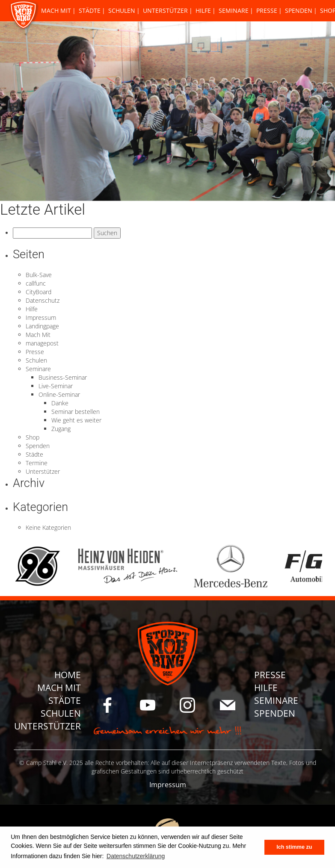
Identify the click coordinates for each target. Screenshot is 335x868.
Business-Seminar (63, 377)
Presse (267, 10)
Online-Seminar (59, 394)
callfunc (36, 283)
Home (68, 675)
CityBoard (39, 292)
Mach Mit (56, 10)
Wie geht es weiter (76, 420)
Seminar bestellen (76, 412)
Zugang (61, 429)
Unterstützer (165, 10)
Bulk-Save (39, 275)
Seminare (234, 10)
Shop (33, 437)
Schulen (122, 10)
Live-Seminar (56, 386)
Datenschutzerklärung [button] (136, 856)
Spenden (299, 10)
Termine (37, 463)
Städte (90, 10)
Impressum (41, 317)
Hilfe (203, 10)
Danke (60, 403)
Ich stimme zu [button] (294, 847)
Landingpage (42, 326)
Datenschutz (43, 300)
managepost (42, 343)
